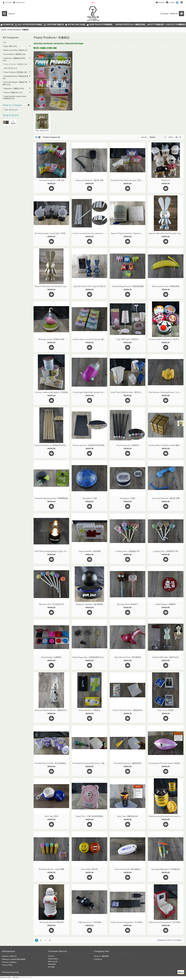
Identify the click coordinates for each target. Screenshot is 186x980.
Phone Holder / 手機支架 (89, 710)
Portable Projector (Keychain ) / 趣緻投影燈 (90, 763)
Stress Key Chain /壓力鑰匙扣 (128, 869)
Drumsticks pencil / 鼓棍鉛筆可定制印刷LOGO (52, 445)
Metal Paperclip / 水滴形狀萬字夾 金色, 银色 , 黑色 (90, 657)
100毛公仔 (166, 180)
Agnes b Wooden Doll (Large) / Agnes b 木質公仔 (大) (166, 233)
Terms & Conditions (9, 962)
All (5, 42)
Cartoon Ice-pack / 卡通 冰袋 (51, 180)
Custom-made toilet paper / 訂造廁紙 (51, 392)
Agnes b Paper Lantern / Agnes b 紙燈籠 (128, 233)
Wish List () (53, 961)
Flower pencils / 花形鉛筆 (128, 445)
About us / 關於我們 (101, 956)
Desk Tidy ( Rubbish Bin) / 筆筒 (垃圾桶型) (128, 392)
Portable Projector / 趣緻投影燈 (128, 763)
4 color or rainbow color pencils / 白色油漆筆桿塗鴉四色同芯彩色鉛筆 (90, 233)
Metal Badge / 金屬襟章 (166, 604)
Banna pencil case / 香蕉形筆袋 (166, 286)
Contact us (98, 959)
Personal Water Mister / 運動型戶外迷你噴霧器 (52, 710)
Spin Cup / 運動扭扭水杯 (128, 816)
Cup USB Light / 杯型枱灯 (128, 339)
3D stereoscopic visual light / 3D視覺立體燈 (52, 233)
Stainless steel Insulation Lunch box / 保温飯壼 (166, 816)
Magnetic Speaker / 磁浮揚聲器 (90, 604)
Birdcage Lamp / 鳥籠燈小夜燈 (51, 339)
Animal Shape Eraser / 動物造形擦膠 (128, 286)
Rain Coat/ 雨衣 (51, 816)
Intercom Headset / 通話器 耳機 (89, 180)
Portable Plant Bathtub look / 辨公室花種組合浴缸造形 (128, 180)
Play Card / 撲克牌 (166, 710)
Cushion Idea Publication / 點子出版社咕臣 (166, 339)
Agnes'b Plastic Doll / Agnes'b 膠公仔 (90, 286)
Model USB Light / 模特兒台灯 (166, 657)
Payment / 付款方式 (9, 956)
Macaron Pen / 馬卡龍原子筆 (51, 604)
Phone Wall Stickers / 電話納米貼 (128, 710)
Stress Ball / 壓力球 (90, 869)
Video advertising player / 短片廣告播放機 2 (166, 922)
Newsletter (52, 964)
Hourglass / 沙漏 (90, 498)
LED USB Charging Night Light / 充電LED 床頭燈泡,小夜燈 (52, 551)
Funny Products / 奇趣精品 (18, 30)
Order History (53, 959)
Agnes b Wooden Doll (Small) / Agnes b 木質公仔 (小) (52, 286)
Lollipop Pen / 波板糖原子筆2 (166, 551)
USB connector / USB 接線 (89, 922)
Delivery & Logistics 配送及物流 (14, 959)
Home (4, 30)
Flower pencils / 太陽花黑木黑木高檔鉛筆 (90, 445)
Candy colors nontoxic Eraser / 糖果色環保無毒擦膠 (90, 339)
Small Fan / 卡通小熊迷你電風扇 (89, 816)
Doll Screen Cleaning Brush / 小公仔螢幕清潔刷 (166, 392)
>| (50, 940)
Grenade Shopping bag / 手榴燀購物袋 (51, 498)
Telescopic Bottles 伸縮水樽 (51, 922)
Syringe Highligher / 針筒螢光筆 (166, 869)
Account (51, 956)
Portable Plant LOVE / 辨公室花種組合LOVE (52, 763)
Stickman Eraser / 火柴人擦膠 (51, 869)
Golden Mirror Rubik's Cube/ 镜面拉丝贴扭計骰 (166, 445)
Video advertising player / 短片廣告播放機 (128, 922)
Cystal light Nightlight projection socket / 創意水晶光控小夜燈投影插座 (90, 392)
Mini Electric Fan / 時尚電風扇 (128, 657)
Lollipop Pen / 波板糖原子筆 (128, 551)
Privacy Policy (7, 965)
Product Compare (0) (51, 137)
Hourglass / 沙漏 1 (128, 498)
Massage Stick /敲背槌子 (128, 604)
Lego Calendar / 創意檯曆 (90, 551)
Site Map (51, 967)
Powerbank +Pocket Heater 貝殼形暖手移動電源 (166, 763)
